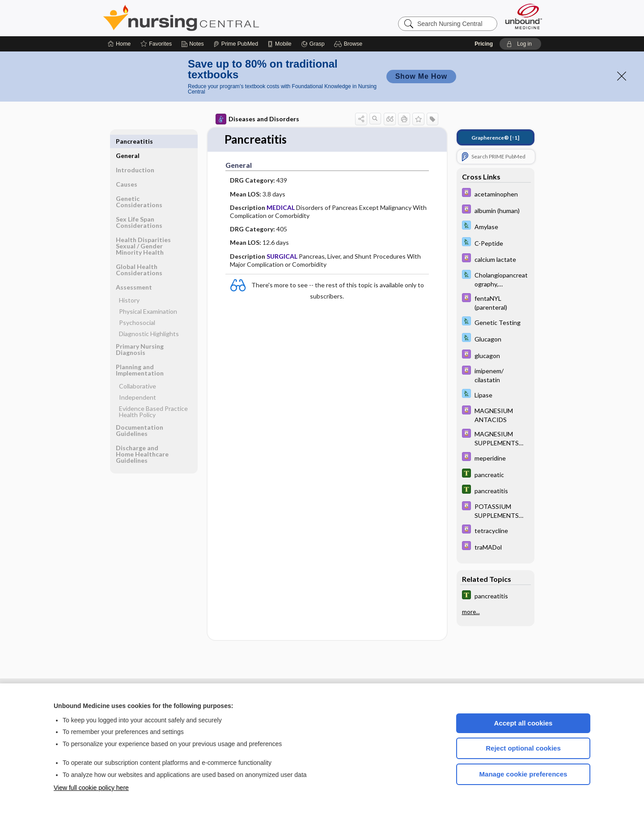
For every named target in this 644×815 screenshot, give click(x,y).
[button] (350, 44)
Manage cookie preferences (523, 774)
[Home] (119, 44)
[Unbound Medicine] (524, 16)
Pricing (484, 44)
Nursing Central (215, 18)
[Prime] (236, 44)
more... (471, 612)
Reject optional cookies (523, 748)
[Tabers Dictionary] (496, 474)
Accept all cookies (523, 723)
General (128, 141)
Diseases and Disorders (257, 119)
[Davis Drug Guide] (496, 194)
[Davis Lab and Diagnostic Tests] (496, 226)
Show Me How (421, 76)
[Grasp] (313, 44)
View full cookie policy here (91, 788)
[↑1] (495, 138)
